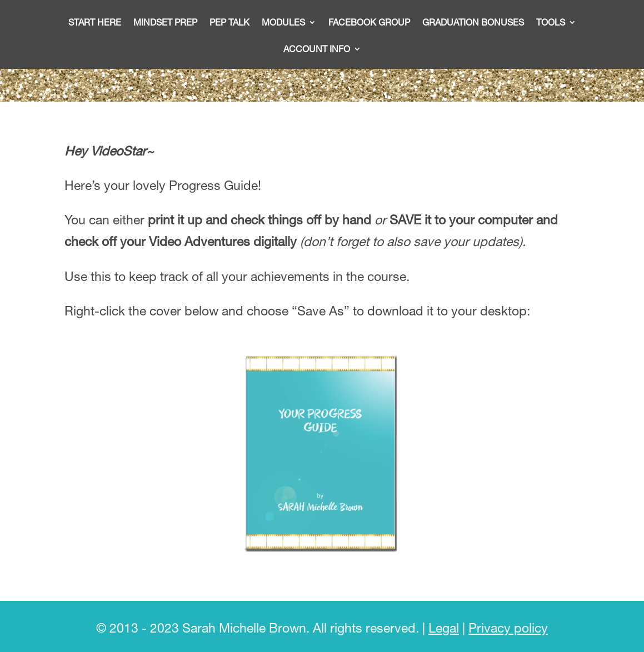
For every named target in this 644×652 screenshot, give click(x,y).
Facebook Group (369, 23)
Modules (283, 23)
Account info (317, 49)
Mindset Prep (165, 23)
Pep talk (229, 23)
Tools (551, 23)
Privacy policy (508, 628)
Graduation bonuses (473, 23)
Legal (444, 628)
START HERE (95, 23)
